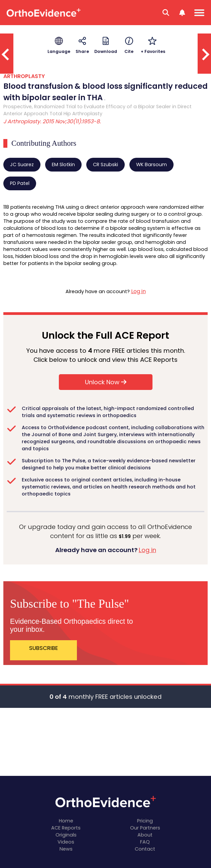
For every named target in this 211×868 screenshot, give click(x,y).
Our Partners (145, 828)
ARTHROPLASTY (24, 76)
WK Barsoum (151, 164)
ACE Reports (66, 828)
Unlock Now (106, 382)
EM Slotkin (63, 164)
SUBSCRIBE (43, 648)
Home (66, 821)
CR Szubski (105, 164)
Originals (66, 835)
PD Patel (20, 183)
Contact (145, 849)
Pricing (145, 821)
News (66, 849)
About (145, 835)
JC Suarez (22, 164)
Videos (66, 842)
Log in (138, 291)
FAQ (145, 842)
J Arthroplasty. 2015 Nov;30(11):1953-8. (52, 121)
